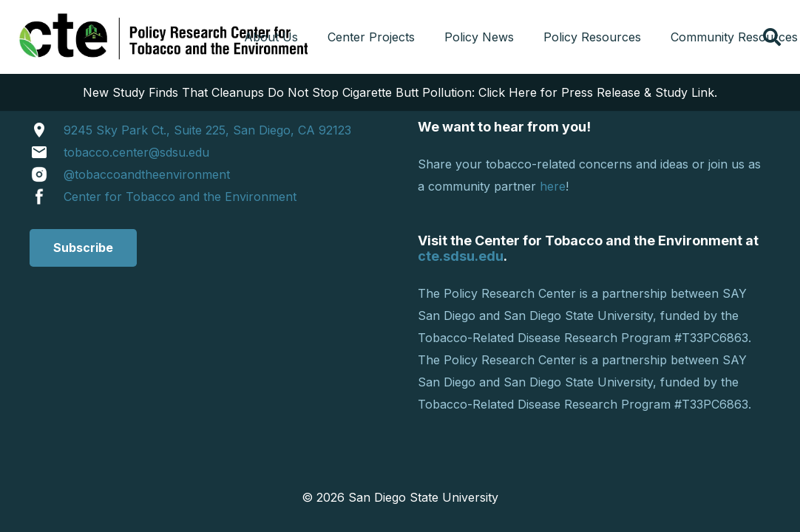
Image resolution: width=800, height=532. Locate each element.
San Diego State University (423, 497)
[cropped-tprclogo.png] (166, 37)
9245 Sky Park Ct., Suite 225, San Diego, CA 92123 (207, 130)
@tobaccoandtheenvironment (147, 174)
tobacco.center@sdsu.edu (136, 152)
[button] (772, 37)
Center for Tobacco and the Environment (180, 197)
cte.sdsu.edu (461, 256)
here (553, 186)
